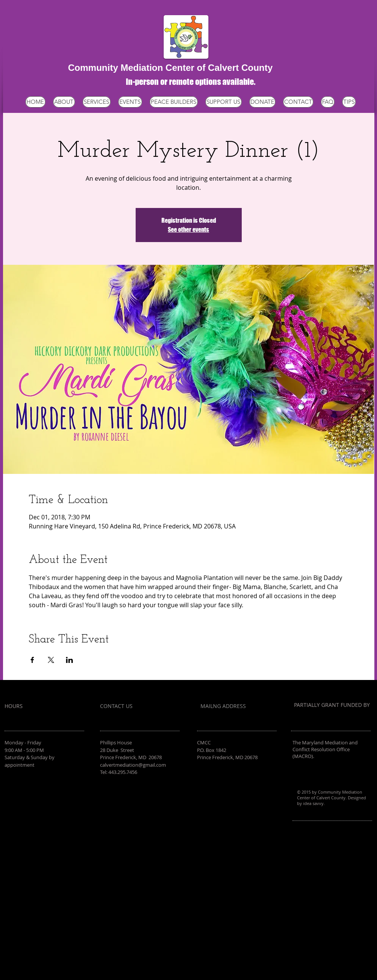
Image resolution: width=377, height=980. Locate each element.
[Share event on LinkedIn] (70, 660)
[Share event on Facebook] (32, 660)
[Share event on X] (51, 660)
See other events (188, 229)
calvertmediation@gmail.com (133, 765)
